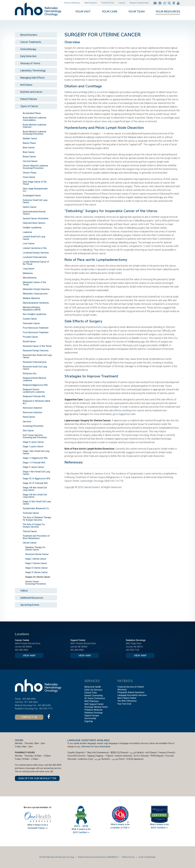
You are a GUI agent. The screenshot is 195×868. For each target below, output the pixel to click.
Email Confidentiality (147, 857)
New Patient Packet (127, 698)
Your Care (110, 12)
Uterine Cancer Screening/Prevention (36, 583)
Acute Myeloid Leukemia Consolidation (34, 119)
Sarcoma (27, 421)
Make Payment (91, 3)
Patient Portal (108, 3)
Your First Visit (124, 704)
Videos (24, 591)
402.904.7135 (133, 650)
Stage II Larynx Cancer (33, 467)
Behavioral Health (93, 687)
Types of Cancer (29, 106)
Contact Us (29, 717)
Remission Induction (32, 408)
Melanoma (28, 273)
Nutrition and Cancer (31, 92)
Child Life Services (93, 690)
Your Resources (168, 12)
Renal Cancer (29, 417)
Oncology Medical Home (96, 707)
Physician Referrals (72, 3)
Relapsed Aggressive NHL (35, 385)
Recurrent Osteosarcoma (35, 362)
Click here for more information (96, 747)
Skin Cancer (28, 431)
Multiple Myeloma (31, 298)
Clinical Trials (91, 693)
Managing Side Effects (32, 78)
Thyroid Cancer (30, 531)
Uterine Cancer (30, 543)
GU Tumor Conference (95, 698)
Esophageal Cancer (32, 196)
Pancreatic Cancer (31, 323)
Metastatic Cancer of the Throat (34, 283)
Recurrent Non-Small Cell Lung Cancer (37, 356)
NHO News (26, 85)
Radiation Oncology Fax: (26, 709)
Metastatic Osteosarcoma (35, 294)
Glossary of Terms (30, 63)
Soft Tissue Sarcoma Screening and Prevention (35, 436)
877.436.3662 (31, 702)
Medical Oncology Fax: (26, 705)
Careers (122, 3)
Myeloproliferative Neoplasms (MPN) (32, 309)
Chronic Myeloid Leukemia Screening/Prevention (35, 167)
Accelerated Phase (32, 113)
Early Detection (28, 56)
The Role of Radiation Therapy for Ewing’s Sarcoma (37, 519)
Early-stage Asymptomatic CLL (35, 190)
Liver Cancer (29, 243)
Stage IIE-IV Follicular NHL (35, 483)
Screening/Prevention (33, 426)
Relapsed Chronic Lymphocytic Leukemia (34, 391)
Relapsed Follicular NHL (34, 396)
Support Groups (92, 715)
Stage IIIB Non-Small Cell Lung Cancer (35, 496)
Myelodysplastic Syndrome (36, 303)
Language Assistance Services (132, 695)
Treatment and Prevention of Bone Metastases (36, 537)
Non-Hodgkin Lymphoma (34, 314)
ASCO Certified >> (159, 828)
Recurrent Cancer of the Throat (37, 346)
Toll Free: (19, 702)
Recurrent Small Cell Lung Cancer (35, 368)
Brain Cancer (29, 152)
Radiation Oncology (94, 713)
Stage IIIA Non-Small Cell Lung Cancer (35, 489)
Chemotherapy (28, 49)
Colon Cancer (29, 177)
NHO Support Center (94, 704)
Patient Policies (29, 99)
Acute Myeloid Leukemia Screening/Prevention (34, 133)
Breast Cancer (29, 157)
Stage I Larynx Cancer (33, 447)
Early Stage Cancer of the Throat (35, 183)
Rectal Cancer (29, 341)
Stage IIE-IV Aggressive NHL (37, 479)
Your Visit (83, 12)
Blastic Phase (29, 143)
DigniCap (89, 721)
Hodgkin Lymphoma (32, 228)
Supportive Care (127, 414)
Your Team (136, 12)
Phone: (18, 699)
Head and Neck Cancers (34, 223)
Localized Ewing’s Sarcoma (36, 253)
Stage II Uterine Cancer (36, 563)
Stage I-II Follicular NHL (34, 463)
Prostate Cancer (30, 337)
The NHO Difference (127, 701)
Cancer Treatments (31, 42)
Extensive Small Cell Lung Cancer (35, 201)
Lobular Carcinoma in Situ (35, 248)
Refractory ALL (30, 374)
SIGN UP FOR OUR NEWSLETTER (37, 778)
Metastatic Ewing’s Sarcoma (36, 289)
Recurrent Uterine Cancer (37, 554)
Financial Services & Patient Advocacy (131, 688)
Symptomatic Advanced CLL (36, 508)
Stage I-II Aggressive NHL (35, 458)
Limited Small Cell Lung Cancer (34, 238)
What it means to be (159, 824)
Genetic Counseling (94, 695)
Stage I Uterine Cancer (36, 559)
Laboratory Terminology (33, 70)
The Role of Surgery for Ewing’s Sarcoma (34, 526)
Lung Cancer (29, 269)
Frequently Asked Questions (131, 692)
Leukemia (27, 232)
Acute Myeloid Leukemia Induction (34, 126)
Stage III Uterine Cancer (36, 568)
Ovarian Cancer (30, 319)
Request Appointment (139, 3)
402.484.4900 (22, 650)
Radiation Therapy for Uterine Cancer (35, 549)
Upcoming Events (30, 605)
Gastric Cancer (30, 207)
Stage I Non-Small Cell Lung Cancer (36, 452)
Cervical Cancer (30, 161)
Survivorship (90, 718)
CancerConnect (92, 487)
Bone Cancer (29, 148)
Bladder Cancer (30, 138)
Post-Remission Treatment (36, 328)
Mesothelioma (30, 278)
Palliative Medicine (93, 710)
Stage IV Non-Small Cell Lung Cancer (37, 503)
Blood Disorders (29, 35)
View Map (29, 656)
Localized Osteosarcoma (35, 257)
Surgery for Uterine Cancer (38, 577)
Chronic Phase (30, 173)
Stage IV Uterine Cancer (36, 572)
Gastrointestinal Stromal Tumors (34, 213)
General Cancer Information (36, 218)
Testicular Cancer (31, 513)
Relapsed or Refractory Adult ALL (36, 402)
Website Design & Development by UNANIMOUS (98, 857)
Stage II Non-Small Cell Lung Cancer (36, 473)
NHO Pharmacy (92, 701)
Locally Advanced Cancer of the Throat (36, 263)
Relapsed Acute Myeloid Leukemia (34, 379)
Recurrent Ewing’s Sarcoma (36, 351)
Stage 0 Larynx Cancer (33, 442)
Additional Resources (32, 598)
